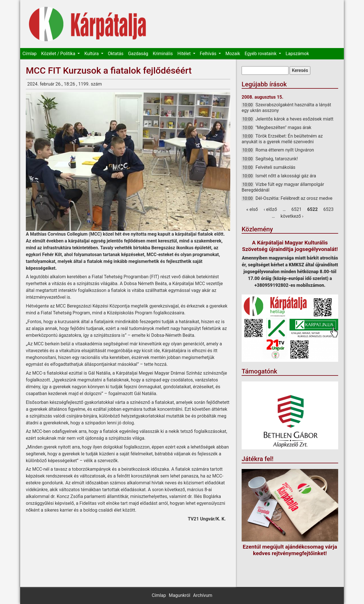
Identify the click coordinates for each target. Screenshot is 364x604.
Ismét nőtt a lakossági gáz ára (286, 176)
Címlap (30, 54)
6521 (296, 209)
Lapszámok (297, 54)
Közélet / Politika (59, 54)
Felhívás (209, 54)
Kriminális (163, 54)
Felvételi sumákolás (276, 167)
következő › (292, 216)
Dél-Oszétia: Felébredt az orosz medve (294, 198)
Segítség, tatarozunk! (277, 159)
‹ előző (270, 209)
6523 (329, 209)
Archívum (203, 595)
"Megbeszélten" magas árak (284, 127)
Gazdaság (138, 54)
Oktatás (116, 54)
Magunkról (179, 595)
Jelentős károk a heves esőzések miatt (294, 119)
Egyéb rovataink (261, 54)
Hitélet (185, 54)
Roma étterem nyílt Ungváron (285, 150)
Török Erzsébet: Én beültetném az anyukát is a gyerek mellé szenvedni (282, 139)
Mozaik (233, 54)
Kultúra (92, 54)
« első (252, 209)
